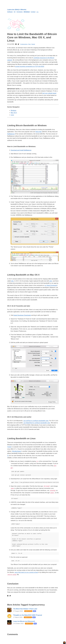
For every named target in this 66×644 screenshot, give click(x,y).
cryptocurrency (24, 44)
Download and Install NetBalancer (21, 150)
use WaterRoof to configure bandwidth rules (37, 423)
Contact (33, 12)
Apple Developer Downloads (22, 315)
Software (10, 12)
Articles (27, 12)
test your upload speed (49, 93)
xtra (37, 12)
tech (30, 44)
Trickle (9, 447)
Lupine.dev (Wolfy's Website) (17, 10)
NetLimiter (39, 132)
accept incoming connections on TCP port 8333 (30, 66)
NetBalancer (11, 134)
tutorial (33, 44)
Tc (8, 456)
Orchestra (20, 12)
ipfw (12, 281)
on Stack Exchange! (51, 285)
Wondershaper (17, 451)
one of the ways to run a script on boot (26, 572)
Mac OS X (14, 113)
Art (15, 12)
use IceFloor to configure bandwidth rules (36, 421)
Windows (13, 110)
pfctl (51, 281)
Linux (12, 115)
